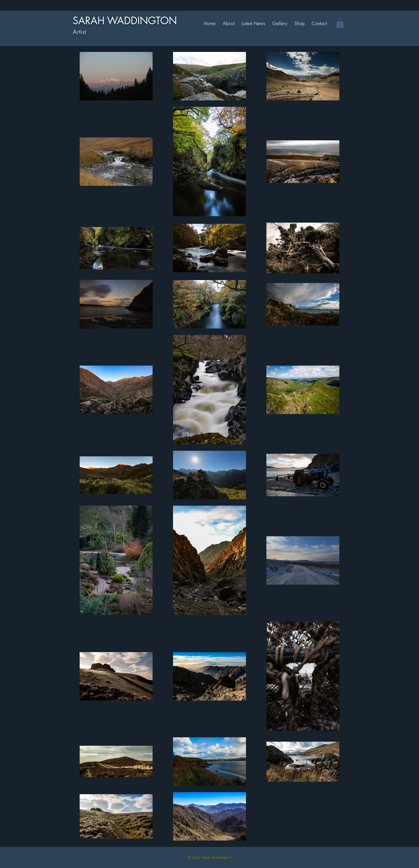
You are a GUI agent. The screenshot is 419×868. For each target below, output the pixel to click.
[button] (340, 23)
